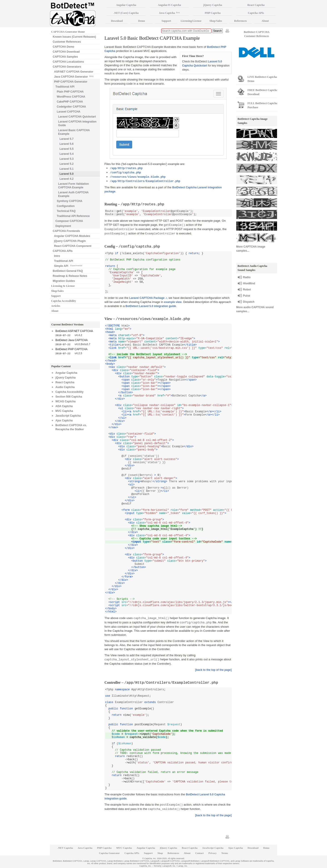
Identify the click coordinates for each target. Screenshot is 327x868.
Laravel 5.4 (67, 154)
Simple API (68, 266)
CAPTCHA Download (66, 52)
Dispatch (249, 302)
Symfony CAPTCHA (70, 201)
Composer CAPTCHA (69, 221)
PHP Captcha (213, 13)
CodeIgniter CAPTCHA (71, 107)
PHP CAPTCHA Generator (71, 82)
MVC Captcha (64, 411)
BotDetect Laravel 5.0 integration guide (151, 306)
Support (56, 296)
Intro (57, 256)
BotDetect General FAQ (68, 271)
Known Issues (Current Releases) (74, 37)
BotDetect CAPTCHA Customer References (257, 34)
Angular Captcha (66, 373)
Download (117, 21)
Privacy (213, 853)
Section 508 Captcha (69, 397)
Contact (199, 853)
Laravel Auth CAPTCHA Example (73, 194)
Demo (141, 21)
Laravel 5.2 (67, 164)
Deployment (63, 226)
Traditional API (65, 87)
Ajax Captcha (64, 420)
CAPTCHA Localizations (68, 62)
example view (173, 302)
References (240, 21)
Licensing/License (191, 21)
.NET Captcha (65, 848)
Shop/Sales (57, 291)
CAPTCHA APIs (63, 251)
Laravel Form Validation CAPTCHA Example (73, 186)
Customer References (67, 42)
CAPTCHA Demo (63, 47)
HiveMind (249, 283)
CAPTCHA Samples (65, 57)
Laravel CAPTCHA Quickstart (77, 117)
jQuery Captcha (66, 378)
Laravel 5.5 (67, 149)
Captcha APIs (256, 13)
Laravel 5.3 (67, 159)
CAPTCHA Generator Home (68, 32)
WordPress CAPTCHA (71, 97)
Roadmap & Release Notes (70, 276)
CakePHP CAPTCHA (70, 102)
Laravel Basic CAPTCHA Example (74, 132)
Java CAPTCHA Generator (74, 76)
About (55, 311)
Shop (160, 853)
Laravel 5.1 (67, 169)
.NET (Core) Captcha (126, 13)
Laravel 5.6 (67, 144)
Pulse (247, 296)
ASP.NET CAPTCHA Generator (74, 72)
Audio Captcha (65, 387)
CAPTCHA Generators (67, 67)
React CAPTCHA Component (73, 246)
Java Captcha (169, 13)
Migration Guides (64, 281)
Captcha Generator (109, 853)
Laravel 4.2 (67, 179)
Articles (56, 306)
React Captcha (65, 382)
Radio (247, 277)
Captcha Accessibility (64, 301)
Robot (247, 290)
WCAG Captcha (66, 401)
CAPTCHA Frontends (66, 231)
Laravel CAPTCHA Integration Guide (77, 123)
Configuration (66, 206)
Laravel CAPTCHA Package (147, 298)
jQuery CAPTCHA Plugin (70, 241)
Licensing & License (63, 286)
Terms (225, 853)
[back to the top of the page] (213, 670)
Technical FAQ (66, 211)
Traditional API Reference (73, 216)
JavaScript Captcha (68, 416)
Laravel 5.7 (67, 139)
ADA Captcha (64, 406)
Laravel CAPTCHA (69, 112)
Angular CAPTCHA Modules (72, 236)
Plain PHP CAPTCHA (70, 92)
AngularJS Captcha (169, 5)
